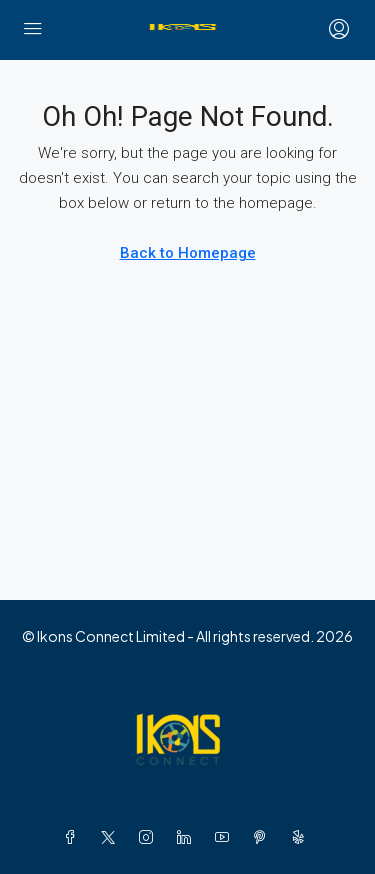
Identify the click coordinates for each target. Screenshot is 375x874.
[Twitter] (112, 837)
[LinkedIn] (188, 837)
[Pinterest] (264, 837)
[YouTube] (226, 837)
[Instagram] (150, 837)
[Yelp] (302, 837)
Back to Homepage (188, 253)
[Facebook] (74, 837)
